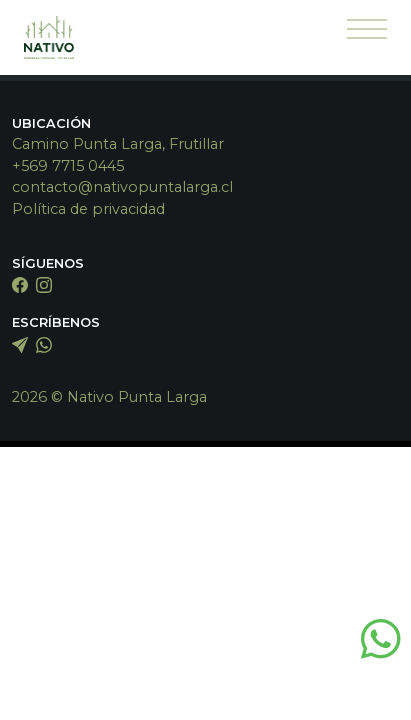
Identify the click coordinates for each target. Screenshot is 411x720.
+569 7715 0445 (68, 166)
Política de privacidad (88, 209)
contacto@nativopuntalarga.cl (122, 187)
